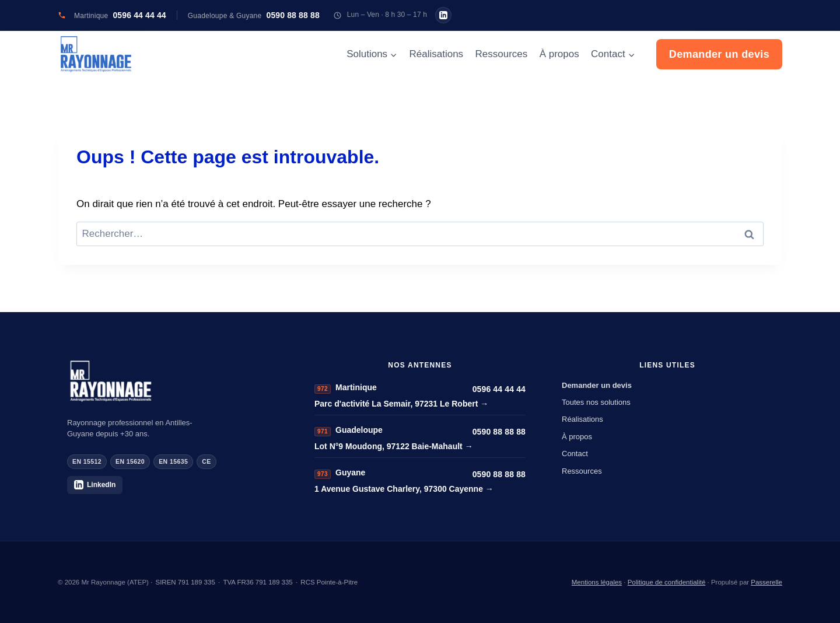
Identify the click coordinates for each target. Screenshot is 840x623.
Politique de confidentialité (667, 582)
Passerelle (766, 582)
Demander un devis (719, 54)
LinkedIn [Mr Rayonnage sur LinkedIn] (95, 485)
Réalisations (437, 54)
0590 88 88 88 (499, 432)
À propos (559, 54)
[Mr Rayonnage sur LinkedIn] (443, 15)
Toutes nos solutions (596, 402)
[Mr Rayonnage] (173, 381)
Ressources (501, 54)
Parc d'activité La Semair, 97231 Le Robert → (401, 404)
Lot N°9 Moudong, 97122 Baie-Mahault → (394, 446)
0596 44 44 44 (499, 389)
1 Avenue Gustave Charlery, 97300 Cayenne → (404, 489)
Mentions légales (597, 582)
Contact (575, 454)
